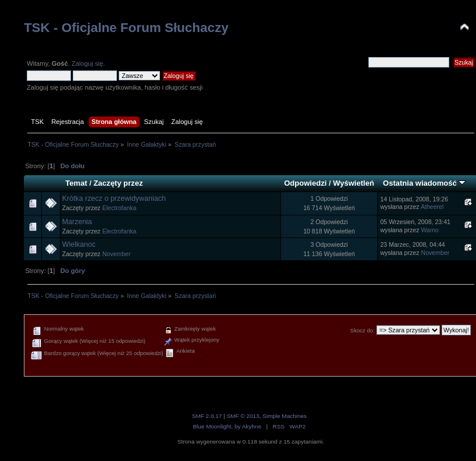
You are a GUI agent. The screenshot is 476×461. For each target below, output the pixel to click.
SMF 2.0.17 (207, 416)
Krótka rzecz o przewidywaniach (114, 198)
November (117, 254)
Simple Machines (285, 416)
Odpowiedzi (305, 183)
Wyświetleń (354, 183)
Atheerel (432, 207)
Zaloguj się (87, 63)
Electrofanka (120, 208)
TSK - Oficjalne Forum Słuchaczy (126, 28)
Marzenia (77, 222)
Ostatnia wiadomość (424, 183)
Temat (76, 183)
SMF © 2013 (243, 416)
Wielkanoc (79, 244)
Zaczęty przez (118, 183)
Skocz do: (363, 330)
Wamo (429, 230)
